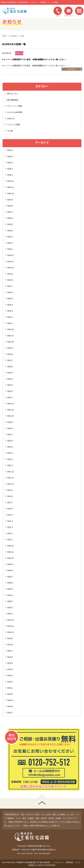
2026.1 (10, 175)
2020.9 (10, 564)
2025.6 (10, 218)
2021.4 (10, 521)
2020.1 (10, 614)
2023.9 (10, 348)
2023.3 (10, 385)
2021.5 (10, 515)
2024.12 (10, 255)
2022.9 (10, 422)
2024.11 (10, 261)
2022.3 (10, 453)
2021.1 (10, 539)
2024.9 (10, 274)
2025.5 (10, 224)
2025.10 (10, 193)
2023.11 (10, 336)
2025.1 (10, 249)
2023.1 (10, 397)
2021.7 (10, 502)
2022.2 (10, 459)
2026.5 (10, 150)
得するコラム (13, 94)
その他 (10, 131)
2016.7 (10, 713)
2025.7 (10, 212)
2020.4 (10, 595)
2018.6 (10, 706)
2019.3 (10, 675)
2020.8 (10, 570)
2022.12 (10, 404)
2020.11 (10, 552)
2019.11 (10, 626)
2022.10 (10, 416)
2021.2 (10, 533)
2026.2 (10, 169)
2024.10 (10, 268)
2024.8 (10, 280)
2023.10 (10, 342)
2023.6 (10, 367)
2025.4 (10, 231)
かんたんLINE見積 (15, 112)
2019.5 (10, 663)
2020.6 (10, 583)
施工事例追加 (13, 100)
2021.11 (10, 478)
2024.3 (10, 311)
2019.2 (10, 682)
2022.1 (10, 465)
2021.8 (10, 496)
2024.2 (10, 317)
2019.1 (10, 688)
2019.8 (10, 645)
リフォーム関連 (14, 125)
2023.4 (10, 379)
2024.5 (10, 298)
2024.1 (10, 323)
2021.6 (10, 509)
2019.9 (10, 638)
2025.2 (10, 243)
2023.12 (10, 329)
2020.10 (10, 558)
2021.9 (10, 490)
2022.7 (10, 434)
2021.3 (10, 527)
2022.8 (10, 428)
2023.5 (10, 373)
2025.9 (10, 200)
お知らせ (19, 53)
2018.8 (10, 700)
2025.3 (10, 237)
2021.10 (10, 484)
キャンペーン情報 (15, 106)
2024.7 (10, 286)
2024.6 (10, 292)
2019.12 (10, 620)
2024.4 (10, 305)
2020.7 (10, 577)
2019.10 (10, 632)
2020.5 (10, 589)
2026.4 (10, 156)
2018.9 (10, 694)
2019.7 (10, 651)
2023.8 (10, 354)
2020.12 (10, 546)
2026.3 (10, 163)
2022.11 (10, 410)
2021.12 (10, 472)
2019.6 (10, 657)
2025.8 (10, 206)
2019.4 (10, 669)
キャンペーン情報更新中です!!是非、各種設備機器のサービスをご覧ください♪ (34, 59)
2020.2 (10, 608)
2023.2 (10, 391)
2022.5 (10, 441)
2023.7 (10, 360)
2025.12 (10, 181)
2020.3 (10, 601)
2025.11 (10, 187)
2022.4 (10, 447)
